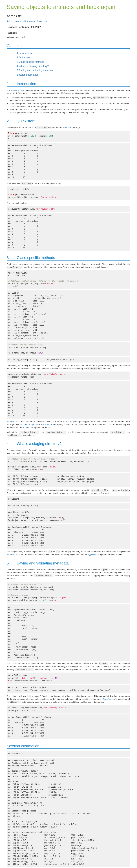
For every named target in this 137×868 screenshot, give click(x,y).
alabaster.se (46, 425)
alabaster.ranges (28, 425)
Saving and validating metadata (35, 70)
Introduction (24, 53)
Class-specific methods (31, 62)
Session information (28, 75)
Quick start (24, 58)
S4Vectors (67, 128)
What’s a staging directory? (33, 66)
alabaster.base (18, 90)
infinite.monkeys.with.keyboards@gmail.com (28, 21)
